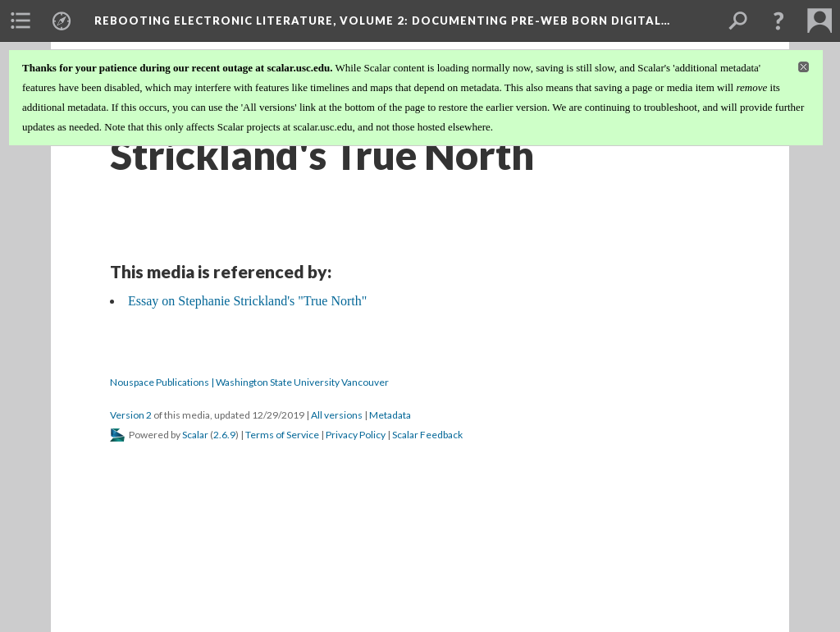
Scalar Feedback (427, 435)
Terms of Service (282, 435)
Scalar (195, 435)
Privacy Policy (356, 435)
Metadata (390, 415)
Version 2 (131, 415)
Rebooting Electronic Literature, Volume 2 (382, 21)
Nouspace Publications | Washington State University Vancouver (249, 382)
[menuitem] (21, 21)
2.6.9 (224, 435)
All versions (337, 415)
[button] (778, 21)
